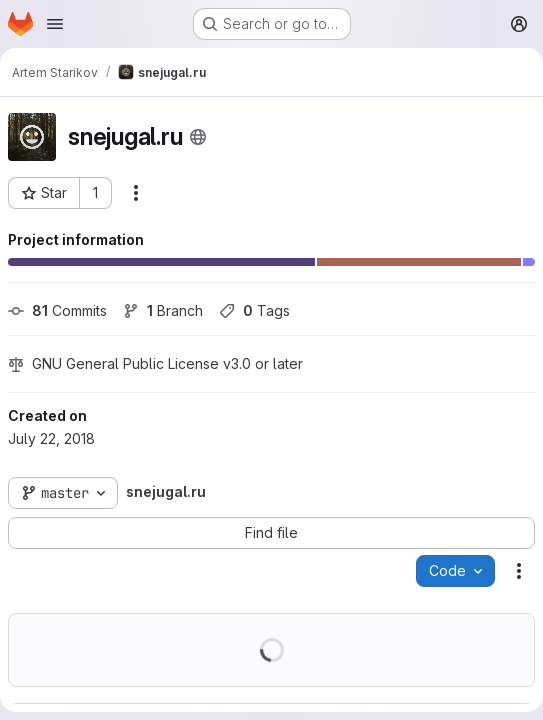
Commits (57, 310)
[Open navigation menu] (55, 24)
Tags (254, 310)
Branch (163, 310)
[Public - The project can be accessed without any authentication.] (198, 137)
